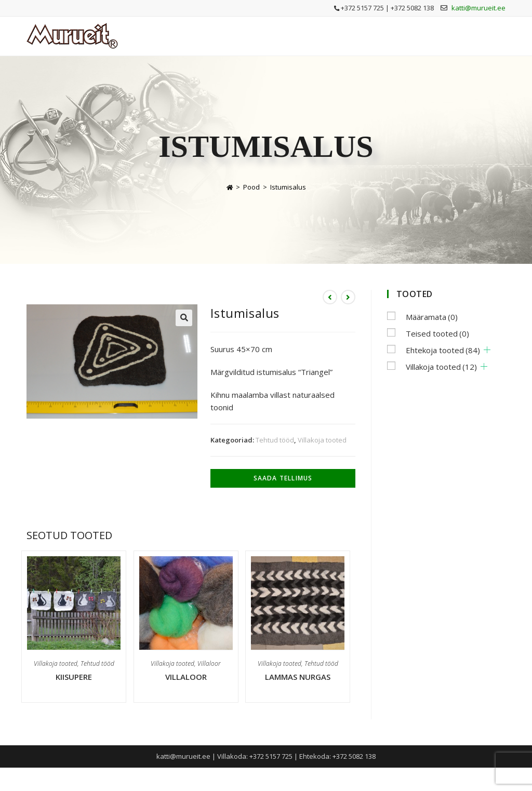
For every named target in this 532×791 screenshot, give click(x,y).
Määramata (432, 317)
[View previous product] (330, 297)
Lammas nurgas (298, 677)
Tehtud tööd (275, 440)
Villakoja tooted (322, 440)
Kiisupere (74, 677)
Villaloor (209, 663)
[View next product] (348, 297)
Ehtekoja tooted (443, 350)
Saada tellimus (283, 478)
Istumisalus (288, 187)
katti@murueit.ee (478, 8)
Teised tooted (437, 333)
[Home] (230, 187)
